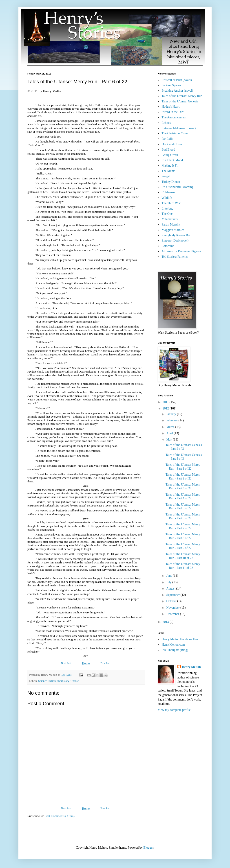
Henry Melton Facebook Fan (180, 639)
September (173, 595)
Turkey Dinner (171, 182)
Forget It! (168, 176)
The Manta (169, 171)
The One (167, 214)
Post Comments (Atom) (60, 816)
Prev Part (105, 663)
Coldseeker (169, 192)
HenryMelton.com (173, 645)
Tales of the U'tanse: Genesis (180, 101)
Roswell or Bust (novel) (177, 80)
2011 (166, 402)
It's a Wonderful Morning (178, 187)
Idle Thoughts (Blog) (175, 650)
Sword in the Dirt (173, 112)
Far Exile (168, 139)
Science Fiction (47, 681)
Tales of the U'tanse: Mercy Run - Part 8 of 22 (183, 536)
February (172, 420)
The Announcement (174, 117)
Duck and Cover (172, 144)
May (169, 440)
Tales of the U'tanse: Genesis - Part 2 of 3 (184, 447)
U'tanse (75, 681)
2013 (166, 622)
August (171, 589)
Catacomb (168, 246)
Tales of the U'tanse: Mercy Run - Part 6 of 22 (183, 516)
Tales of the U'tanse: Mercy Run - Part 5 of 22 (183, 506)
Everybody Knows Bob (176, 235)
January (171, 414)
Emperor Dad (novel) (175, 241)
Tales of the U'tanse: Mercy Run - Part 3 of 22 (183, 486)
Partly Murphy (171, 225)
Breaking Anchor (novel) (177, 91)
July (169, 582)
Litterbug (168, 209)
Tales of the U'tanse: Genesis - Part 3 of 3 (184, 457)
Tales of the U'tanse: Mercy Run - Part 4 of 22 (183, 497)
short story (63, 681)
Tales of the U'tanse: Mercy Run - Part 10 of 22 (183, 556)
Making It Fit (170, 166)
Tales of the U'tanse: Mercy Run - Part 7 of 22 (183, 526)
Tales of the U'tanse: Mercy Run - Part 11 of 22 (183, 566)
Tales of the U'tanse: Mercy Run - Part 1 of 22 (183, 467)
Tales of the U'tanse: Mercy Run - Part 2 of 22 (183, 477)
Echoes (166, 123)
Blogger (148, 848)
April (170, 433)
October (172, 601)
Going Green (170, 155)
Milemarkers (170, 219)
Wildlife (167, 198)
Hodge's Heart (171, 107)
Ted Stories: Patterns (175, 257)
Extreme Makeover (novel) (179, 128)
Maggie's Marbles (173, 230)
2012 (166, 408)
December (173, 614)
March (171, 427)
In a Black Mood (172, 160)
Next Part (66, 663)
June (169, 576)
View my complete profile (174, 710)
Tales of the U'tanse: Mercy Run (182, 96)
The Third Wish (172, 203)
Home (86, 663)
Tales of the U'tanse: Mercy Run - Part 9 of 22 (183, 546)
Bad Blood (168, 150)
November (173, 608)
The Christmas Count (175, 133)
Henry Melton (191, 667)
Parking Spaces (171, 85)
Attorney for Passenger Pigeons (182, 251)
